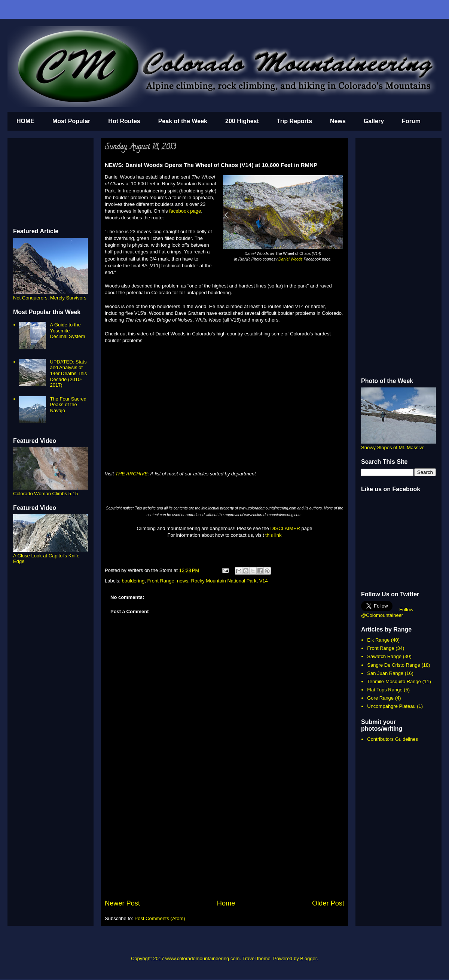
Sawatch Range (384, 656)
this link (273, 535)
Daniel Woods (291, 259)
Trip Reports (294, 121)
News (338, 121)
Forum (411, 121)
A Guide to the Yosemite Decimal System (67, 331)
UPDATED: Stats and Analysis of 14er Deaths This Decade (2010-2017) (68, 373)
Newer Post (122, 903)
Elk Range (378, 640)
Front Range (161, 581)
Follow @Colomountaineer (387, 612)
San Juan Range (385, 673)
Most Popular (71, 121)
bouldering (133, 581)
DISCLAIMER (285, 528)
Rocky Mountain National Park (224, 581)
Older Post (328, 903)
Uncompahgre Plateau (391, 706)
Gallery (374, 121)
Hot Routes (124, 121)
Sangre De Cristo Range (394, 665)
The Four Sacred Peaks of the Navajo (68, 405)
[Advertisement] (224, 842)
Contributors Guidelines (393, 739)
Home (226, 903)
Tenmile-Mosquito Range (394, 681)
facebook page (185, 211)
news (183, 581)
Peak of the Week (183, 121)
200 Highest (242, 121)
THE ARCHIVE (132, 474)
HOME (25, 121)
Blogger (308, 958)
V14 (264, 581)
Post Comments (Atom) (160, 918)
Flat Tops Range (385, 690)
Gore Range (380, 698)
